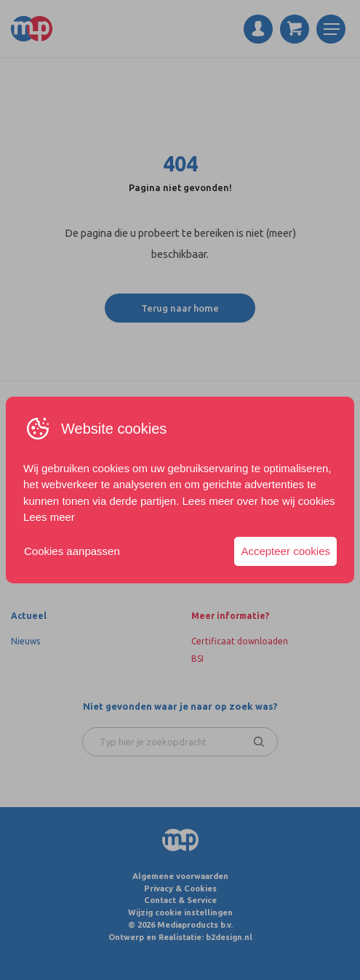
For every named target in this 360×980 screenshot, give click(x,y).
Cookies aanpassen (72, 551)
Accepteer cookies (285, 551)
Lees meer (49, 517)
